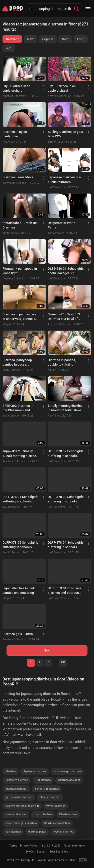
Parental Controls (74, 846)
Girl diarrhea (43, 780)
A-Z (9, 48)
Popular (48, 39)
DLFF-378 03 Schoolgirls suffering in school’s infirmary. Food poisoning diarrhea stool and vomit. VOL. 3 (66, 499)
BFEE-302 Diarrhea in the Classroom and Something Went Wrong (20, 408)
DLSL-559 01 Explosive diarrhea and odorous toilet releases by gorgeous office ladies (65, 591)
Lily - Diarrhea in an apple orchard (16, 88)
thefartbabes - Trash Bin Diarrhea (20, 225)
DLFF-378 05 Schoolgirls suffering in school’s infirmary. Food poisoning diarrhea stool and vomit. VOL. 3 (20, 545)
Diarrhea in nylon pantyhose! (15, 134)
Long (81, 39)
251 (63, 662)
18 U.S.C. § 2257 (50, 846)
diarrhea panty (37, 832)
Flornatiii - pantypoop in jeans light (20, 271)
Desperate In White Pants (62, 225)
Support (42, 852)
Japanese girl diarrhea (67, 771)
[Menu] (88, 9)
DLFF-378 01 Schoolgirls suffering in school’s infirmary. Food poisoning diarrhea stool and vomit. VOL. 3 (20, 499)
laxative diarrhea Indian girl (22, 806)
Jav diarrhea (13, 832)
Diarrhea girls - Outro (18, 634)
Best (65, 39)
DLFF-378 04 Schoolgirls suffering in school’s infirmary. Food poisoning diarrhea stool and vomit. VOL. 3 (66, 545)
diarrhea (11, 771)
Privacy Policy (29, 846)
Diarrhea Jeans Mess (18, 177)
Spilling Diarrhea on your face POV (66, 134)
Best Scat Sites (59, 852)
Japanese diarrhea (35, 771)
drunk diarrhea (43, 814)
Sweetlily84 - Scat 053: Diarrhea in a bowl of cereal (65, 317)
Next (47, 650)
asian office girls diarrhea (21, 823)
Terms (13, 846)
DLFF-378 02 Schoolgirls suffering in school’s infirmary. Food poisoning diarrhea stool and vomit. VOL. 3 (66, 454)
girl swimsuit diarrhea (19, 797)
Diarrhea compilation (57, 823)
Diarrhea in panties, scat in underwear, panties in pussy (20, 317)
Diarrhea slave (68, 814)
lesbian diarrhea (63, 832)
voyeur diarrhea (56, 806)
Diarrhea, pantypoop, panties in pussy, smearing (18, 362)
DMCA (30, 852)
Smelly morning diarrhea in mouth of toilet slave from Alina (66, 408)
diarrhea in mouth (16, 789)
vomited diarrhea (16, 814)
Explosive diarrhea (17, 780)
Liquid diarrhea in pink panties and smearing (19, 590)
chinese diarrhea (50, 797)
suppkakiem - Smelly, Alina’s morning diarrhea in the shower (20, 454)
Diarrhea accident (69, 780)
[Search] (76, 9)
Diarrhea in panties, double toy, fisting (62, 362)
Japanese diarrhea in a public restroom (64, 179)
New (30, 39)
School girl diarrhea (47, 789)
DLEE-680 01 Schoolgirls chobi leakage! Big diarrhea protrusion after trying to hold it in (66, 271)
